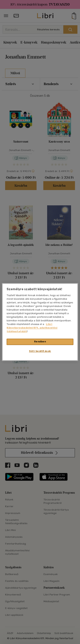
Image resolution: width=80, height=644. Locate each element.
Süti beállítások (40, 351)
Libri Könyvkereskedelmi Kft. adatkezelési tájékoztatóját (32, 328)
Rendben (40, 342)
